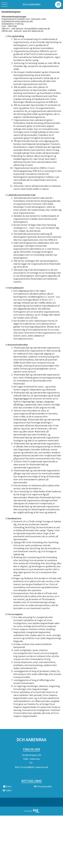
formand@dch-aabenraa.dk (34, 767)
